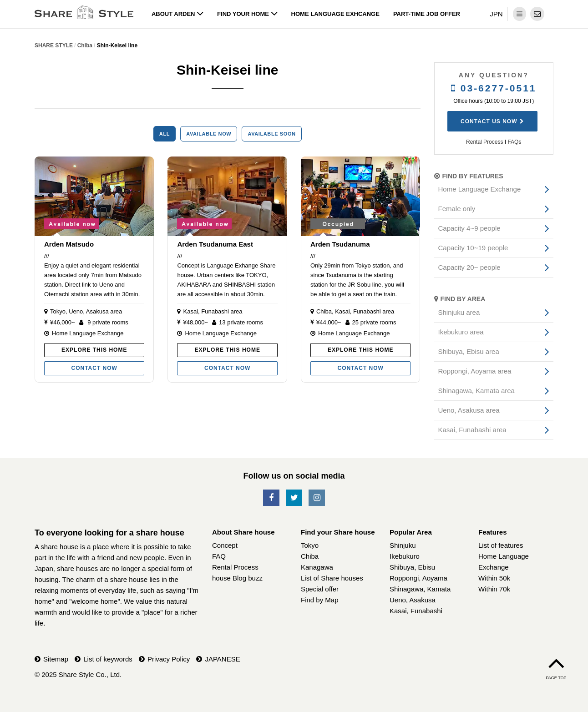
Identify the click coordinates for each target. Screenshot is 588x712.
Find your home (247, 14)
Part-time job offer (427, 14)
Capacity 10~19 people (473, 248)
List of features (501, 545)
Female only (457, 209)
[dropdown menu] (520, 14)
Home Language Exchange (88, 333)
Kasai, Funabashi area (213, 311)
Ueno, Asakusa (413, 600)
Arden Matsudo (69, 244)
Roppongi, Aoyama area (475, 371)
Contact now (94, 368)
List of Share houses (332, 578)
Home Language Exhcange (335, 14)
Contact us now (489, 121)
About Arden (177, 14)
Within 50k (494, 578)
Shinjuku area (459, 312)
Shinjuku (403, 545)
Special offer (320, 589)
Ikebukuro (405, 556)
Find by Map (320, 600)
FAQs (514, 142)
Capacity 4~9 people (469, 228)
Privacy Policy (169, 659)
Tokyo (58, 311)
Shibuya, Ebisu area (469, 351)
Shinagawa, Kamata (420, 589)
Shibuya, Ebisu (412, 567)
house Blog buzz (237, 578)
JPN (496, 14)
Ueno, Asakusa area (95, 311)
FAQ (219, 556)
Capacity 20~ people (469, 267)
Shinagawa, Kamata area (476, 391)
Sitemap (56, 659)
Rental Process (484, 142)
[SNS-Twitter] (294, 498)
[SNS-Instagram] (317, 498)
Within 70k (494, 589)
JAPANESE (222, 659)
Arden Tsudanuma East (215, 244)
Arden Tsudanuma (340, 244)
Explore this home (94, 350)
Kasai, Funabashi (416, 611)
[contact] (537, 14)
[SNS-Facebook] (271, 498)
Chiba (324, 311)
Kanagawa (317, 567)
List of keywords (108, 659)
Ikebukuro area (461, 332)
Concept (225, 545)
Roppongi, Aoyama (418, 578)
